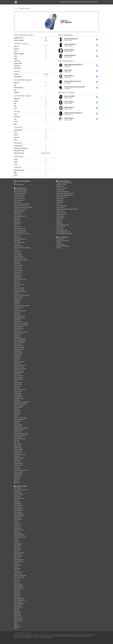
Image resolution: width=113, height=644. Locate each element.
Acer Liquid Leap (18, 544)
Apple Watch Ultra (18, 213)
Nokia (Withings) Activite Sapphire (65, 234)
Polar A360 (17, 563)
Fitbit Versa (17, 360)
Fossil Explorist (18, 355)
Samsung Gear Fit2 (19, 561)
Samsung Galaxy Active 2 (20, 311)
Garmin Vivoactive (18, 465)
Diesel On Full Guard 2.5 (20, 339)
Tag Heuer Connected (62, 188)
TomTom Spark (18, 432)
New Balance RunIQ (19, 398)
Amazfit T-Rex (17, 300)
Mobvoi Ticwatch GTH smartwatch (22, 248)
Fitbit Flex (16, 628)
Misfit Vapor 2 (17, 335)
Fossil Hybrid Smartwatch (63, 192)
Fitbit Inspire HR (18, 512)
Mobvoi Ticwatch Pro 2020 (20, 279)
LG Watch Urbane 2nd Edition (21, 428)
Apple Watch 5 (17, 313)
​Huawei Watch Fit (18, 246)
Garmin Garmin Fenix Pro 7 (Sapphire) (23, 207)
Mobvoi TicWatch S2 (19, 327)
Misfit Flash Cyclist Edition (20, 575)
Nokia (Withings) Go (19, 560)
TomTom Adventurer (19, 405)
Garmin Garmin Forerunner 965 (22, 204)
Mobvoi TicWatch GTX (19, 288)
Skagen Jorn (59, 221)
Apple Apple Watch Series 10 (21, 190)
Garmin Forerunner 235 (20, 365)
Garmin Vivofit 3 (18, 565)
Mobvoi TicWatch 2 (19, 376)
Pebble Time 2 (17, 414)
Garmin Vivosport (18, 533)
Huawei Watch (17, 453)
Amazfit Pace (17, 358)
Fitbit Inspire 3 (17, 218)
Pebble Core (17, 558)
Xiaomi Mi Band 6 (18, 493)
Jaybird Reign (17, 568)
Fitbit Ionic (17, 381)
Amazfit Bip (17, 526)
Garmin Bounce (60, 239)
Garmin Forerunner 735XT (20, 418)
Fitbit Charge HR (18, 602)
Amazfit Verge (17, 320)
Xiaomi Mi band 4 (18, 511)
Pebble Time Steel (18, 449)
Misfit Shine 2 (17, 579)
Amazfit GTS (17, 302)
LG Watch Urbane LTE (19, 458)
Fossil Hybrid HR (60, 190)
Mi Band (16, 540)
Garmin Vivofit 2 (18, 621)
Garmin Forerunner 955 (20, 230)
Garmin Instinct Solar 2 (20, 199)
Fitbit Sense (17, 283)
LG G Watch (17, 467)
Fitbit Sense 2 (17, 221)
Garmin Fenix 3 (18, 460)
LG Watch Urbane (18, 451)
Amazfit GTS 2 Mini (19, 270)
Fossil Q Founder (18, 425)
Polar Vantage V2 (18, 255)
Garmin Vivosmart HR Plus (20, 537)
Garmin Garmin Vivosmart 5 (21, 490)
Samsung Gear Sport (19, 372)
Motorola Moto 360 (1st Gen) (21, 470)
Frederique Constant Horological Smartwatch (67, 209)
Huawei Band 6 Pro (19, 495)
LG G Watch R (17, 469)
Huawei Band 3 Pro (19, 509)
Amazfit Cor (17, 521)
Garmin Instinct (18, 330)
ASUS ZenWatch (18, 446)
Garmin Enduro (18, 251)
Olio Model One (18, 447)
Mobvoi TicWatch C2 (19, 334)
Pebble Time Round (19, 430)
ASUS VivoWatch (18, 444)
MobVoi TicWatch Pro (19, 349)
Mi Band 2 (17, 539)
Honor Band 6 (17, 497)
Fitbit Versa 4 (17, 220)
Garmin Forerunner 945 (20, 258)
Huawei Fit (17, 409)
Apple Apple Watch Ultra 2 (20, 192)
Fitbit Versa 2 (17, 314)
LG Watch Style (18, 393)
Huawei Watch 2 (18, 391)
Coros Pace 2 (17, 263)
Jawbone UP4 (17, 593)
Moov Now (17, 582)
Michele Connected (61, 213)
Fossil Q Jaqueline (61, 216)
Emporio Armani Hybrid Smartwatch (65, 193)
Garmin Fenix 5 (18, 386)
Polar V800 (17, 440)
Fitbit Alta (16, 567)
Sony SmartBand (18, 605)
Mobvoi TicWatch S (19, 379)
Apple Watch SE (18, 276)
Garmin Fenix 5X (18, 383)
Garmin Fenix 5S (18, 384)
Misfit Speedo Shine (19, 588)
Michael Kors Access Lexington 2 (22, 295)
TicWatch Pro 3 (18, 267)
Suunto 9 (16, 249)
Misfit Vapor (17, 400)
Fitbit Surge (17, 479)
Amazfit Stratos (18, 356)
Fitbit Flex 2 (17, 551)
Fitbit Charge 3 (18, 518)
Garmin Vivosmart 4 (19, 516)
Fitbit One (16, 625)
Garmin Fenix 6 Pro (19, 256)
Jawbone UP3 (17, 614)
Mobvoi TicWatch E (19, 377)
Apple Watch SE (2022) (19, 211)
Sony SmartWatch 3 (19, 463)
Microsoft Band (18, 612)
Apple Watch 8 (17, 223)
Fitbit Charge (17, 626)
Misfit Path (59, 204)
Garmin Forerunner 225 (20, 439)
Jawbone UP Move (18, 618)
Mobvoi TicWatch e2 (19, 328)
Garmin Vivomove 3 (19, 297)
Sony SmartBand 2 (18, 586)
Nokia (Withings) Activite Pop (63, 232)
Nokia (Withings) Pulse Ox (20, 600)
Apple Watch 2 (17, 411)
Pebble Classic (17, 477)
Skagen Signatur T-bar (62, 214)
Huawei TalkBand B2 (19, 598)
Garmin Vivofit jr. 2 (61, 244)
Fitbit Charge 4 (18, 507)
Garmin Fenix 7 (18, 214)
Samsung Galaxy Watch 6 (20, 193)
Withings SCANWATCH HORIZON (64, 183)
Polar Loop (17, 591)
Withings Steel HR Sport (62, 197)
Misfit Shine (17, 609)
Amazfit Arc (17, 523)
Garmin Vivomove (61, 227)
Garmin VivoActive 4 (19, 307)
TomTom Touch (18, 547)
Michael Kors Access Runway (21, 332)
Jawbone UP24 (17, 616)
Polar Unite (17, 286)
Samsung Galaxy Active (20, 318)
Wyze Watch (17, 241)
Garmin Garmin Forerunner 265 (22, 206)
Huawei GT (17, 293)
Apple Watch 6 (17, 277)
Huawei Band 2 (18, 528)
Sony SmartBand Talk (19, 604)
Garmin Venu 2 (18, 274)
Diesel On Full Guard (19, 367)
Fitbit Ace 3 (59, 248)
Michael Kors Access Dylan (20, 404)
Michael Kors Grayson (19, 362)
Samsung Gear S (18, 476)
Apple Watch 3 (17, 374)
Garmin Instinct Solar (19, 290)
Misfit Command (60, 211)
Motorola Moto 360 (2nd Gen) (21, 433)
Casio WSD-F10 (18, 421)
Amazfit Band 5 (18, 504)
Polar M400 (17, 442)
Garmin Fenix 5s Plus (19, 348)
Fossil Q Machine (61, 207)
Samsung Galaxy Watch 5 (20, 216)
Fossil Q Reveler (18, 572)
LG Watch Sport (18, 395)
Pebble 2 (16, 416)
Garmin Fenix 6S (18, 253)
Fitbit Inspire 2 (17, 502)
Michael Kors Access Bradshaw (21, 402)
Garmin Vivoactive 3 (19, 370)
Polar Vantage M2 (18, 265)
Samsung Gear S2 (18, 437)
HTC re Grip (17, 597)
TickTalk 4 (59, 242)
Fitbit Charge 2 (18, 549)
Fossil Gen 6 (17, 235)
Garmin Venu (17, 309)
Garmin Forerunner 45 (19, 316)
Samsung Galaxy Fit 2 (19, 498)
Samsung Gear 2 (18, 474)
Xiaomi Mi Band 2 (18, 554)
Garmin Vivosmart (18, 619)
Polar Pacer (17, 225)
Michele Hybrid (60, 202)
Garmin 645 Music (18, 353)
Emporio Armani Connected (21, 325)
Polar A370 (17, 542)
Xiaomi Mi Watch (18, 269)
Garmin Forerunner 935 (20, 390)
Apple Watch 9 (17, 202)
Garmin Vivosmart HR (19, 577)
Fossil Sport (17, 244)
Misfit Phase (59, 223)
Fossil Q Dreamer (18, 574)
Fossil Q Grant (60, 228)
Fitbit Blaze (17, 423)
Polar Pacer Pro (18, 227)
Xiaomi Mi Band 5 (18, 505)
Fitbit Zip (16, 623)
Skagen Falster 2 (18, 321)
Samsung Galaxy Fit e (19, 514)
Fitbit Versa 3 (17, 281)
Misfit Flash (17, 611)
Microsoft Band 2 (18, 584)
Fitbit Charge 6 (18, 488)
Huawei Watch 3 (18, 272)
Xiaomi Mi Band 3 (18, 519)
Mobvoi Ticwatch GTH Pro (20, 232)
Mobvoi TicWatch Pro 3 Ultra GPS (22, 234)
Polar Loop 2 (17, 581)
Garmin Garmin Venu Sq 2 (20, 209)
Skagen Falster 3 (18, 299)
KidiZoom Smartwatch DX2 (63, 246)
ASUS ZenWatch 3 (18, 397)
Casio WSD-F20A (18, 351)
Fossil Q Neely (60, 218)
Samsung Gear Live (19, 472)
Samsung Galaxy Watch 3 (20, 292)
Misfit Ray (16, 570)
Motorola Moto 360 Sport (20, 435)
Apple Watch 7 (17, 237)
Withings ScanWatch (61, 185)
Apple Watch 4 (17, 337)
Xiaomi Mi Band (18, 556)
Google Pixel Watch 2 (19, 195)
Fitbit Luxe (16, 500)
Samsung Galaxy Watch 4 (20, 239)
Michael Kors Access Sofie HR (21, 323)
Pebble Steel (17, 461)
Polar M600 (17, 412)
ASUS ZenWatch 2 (18, 426)
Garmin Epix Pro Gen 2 (19, 197)
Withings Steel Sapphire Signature (65, 195)
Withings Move (60, 199)
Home (15, 183)
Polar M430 (17, 388)
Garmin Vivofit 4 (18, 525)
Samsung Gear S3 (18, 407)
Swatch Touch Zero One (20, 454)
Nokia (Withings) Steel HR (63, 225)
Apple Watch (17, 483)
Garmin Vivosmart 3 (19, 530)
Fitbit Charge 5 (18, 491)
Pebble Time (17, 456)
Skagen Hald (60, 220)
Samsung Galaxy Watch (20, 341)
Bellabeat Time (60, 186)
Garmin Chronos (18, 344)
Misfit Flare (17, 532)
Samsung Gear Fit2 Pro (19, 535)
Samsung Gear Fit (18, 607)
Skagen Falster (18, 363)
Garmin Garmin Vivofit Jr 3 (63, 241)
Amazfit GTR (17, 304)
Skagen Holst (60, 200)
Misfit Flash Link (18, 589)
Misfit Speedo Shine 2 (19, 553)
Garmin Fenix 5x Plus (19, 346)
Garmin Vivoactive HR (19, 419)
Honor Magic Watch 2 (19, 242)
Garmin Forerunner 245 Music (21, 260)
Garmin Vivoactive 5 (19, 200)
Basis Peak (17, 481)
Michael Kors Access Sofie (20, 369)
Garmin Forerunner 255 (20, 228)
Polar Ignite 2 (17, 262)
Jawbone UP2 (17, 595)
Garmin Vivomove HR (62, 206)
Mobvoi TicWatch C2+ (19, 285)
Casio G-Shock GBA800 (19, 342)
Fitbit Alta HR (17, 546)
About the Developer (19, 185)
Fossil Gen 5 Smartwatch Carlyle (22, 306)
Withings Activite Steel (62, 230)
